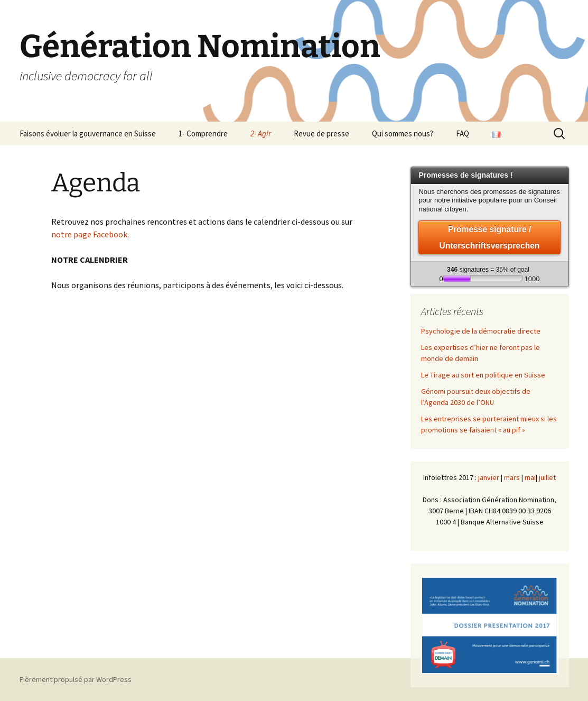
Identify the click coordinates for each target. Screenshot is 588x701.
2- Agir (261, 133)
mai (530, 477)
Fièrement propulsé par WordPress (76, 679)
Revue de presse (321, 133)
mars (512, 477)
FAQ (463, 133)
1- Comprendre (203, 133)
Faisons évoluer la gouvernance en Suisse (88, 133)
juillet (547, 477)
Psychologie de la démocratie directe (481, 331)
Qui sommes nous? (403, 133)
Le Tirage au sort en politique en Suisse (483, 375)
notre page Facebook (89, 234)
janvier (489, 477)
